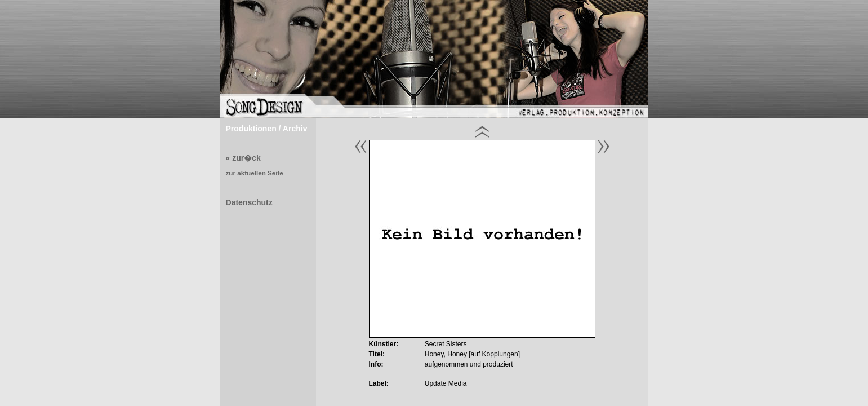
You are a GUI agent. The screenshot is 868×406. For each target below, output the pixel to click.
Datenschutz (249, 202)
